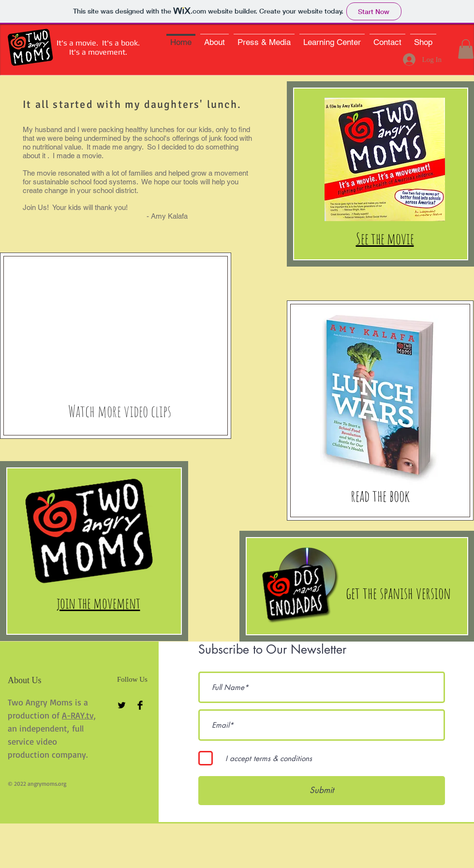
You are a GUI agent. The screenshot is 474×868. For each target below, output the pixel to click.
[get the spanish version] (398, 593)
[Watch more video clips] (120, 411)
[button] (466, 49)
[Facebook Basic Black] (140, 705)
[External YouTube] (115, 322)
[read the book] (380, 496)
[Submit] (322, 791)
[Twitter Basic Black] (122, 705)
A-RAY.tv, (79, 715)
